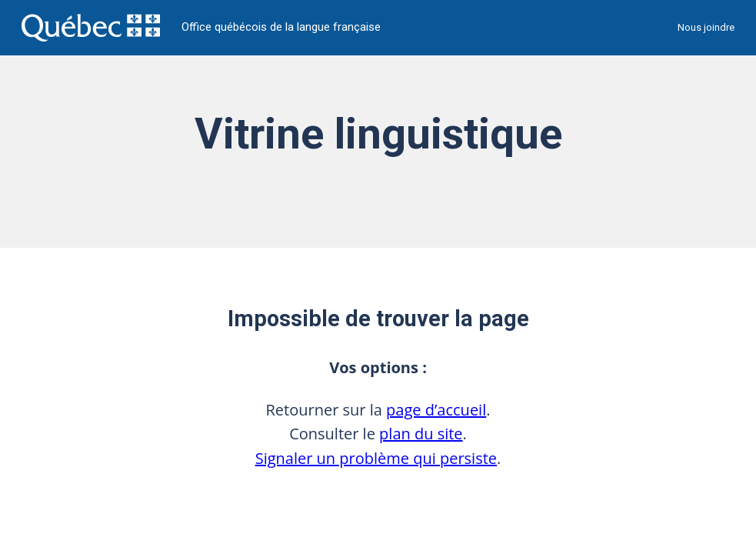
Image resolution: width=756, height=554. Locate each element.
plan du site (421, 434)
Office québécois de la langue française (281, 27)
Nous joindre (706, 27)
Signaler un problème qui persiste (376, 458)
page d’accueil (436, 410)
